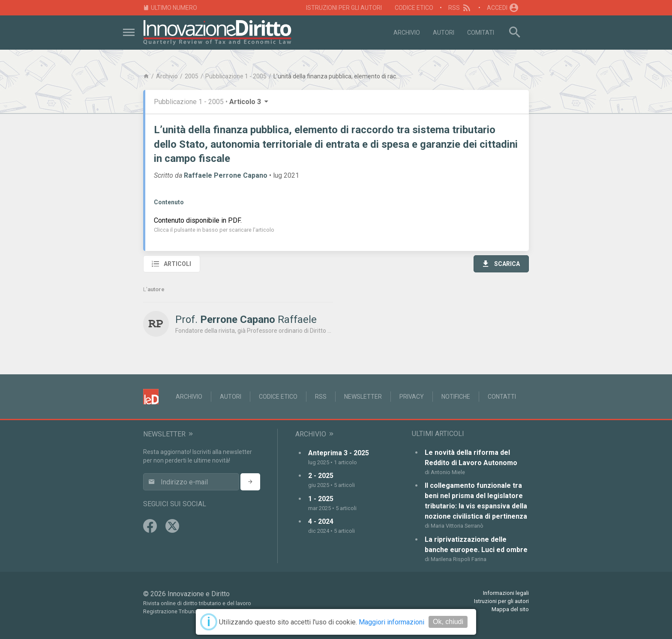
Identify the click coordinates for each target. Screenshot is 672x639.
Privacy (412, 397)
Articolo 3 (249, 102)
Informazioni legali (506, 593)
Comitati (481, 33)
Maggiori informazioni (391, 622)
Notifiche (456, 397)
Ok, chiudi (448, 622)
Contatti (502, 397)
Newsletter (363, 397)
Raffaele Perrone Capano (226, 175)
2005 (192, 76)
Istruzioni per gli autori (344, 8)
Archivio (407, 33)
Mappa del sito (510, 609)
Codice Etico (414, 8)
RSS (460, 8)
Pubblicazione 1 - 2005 (236, 76)
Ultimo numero (170, 8)
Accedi (503, 8)
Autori (444, 33)
